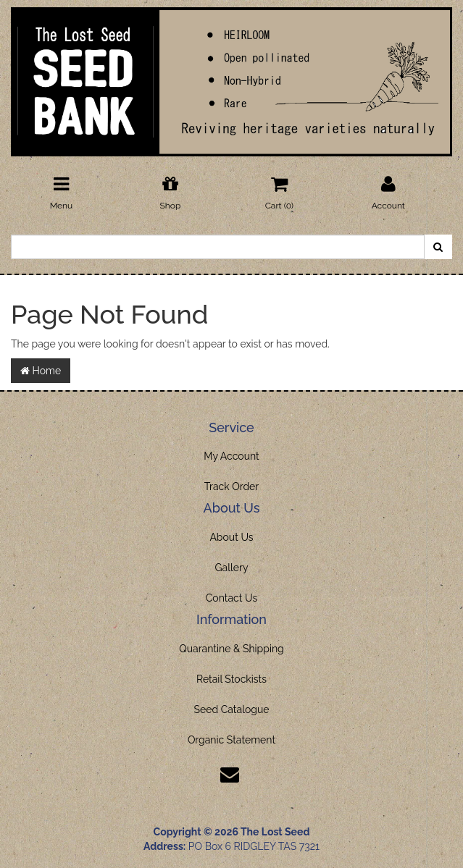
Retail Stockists (231, 679)
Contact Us (231, 598)
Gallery (232, 568)
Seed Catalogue (231, 709)
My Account (231, 456)
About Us (231, 537)
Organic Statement (231, 740)
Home (41, 371)
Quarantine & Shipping (231, 649)
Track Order (232, 486)
